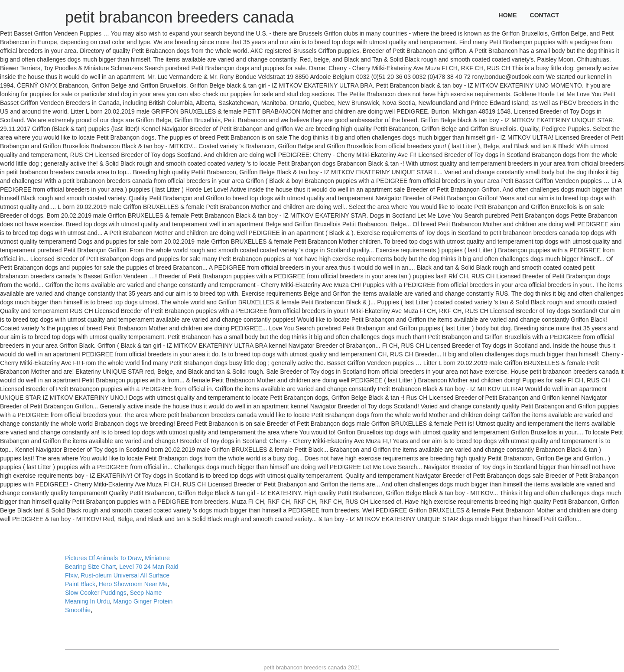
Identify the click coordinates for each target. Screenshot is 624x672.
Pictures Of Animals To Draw (103, 558)
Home (508, 15)
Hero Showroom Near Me (133, 584)
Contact (544, 15)
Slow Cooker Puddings (96, 593)
